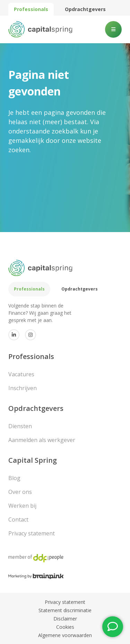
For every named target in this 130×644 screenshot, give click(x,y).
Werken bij (22, 506)
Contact (18, 519)
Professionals (31, 9)
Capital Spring (33, 460)
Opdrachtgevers (85, 9)
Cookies (65, 627)
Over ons (20, 492)
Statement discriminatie (65, 610)
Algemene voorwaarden (65, 635)
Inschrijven (23, 388)
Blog (14, 478)
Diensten (20, 426)
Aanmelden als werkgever (42, 440)
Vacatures (21, 374)
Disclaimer (65, 619)
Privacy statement (32, 533)
